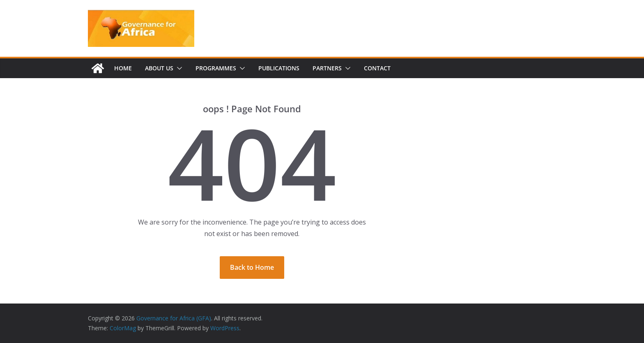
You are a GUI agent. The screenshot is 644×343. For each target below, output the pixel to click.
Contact (377, 68)
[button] (178, 68)
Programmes (216, 68)
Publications (279, 68)
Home (123, 68)
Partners (327, 68)
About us (159, 68)
